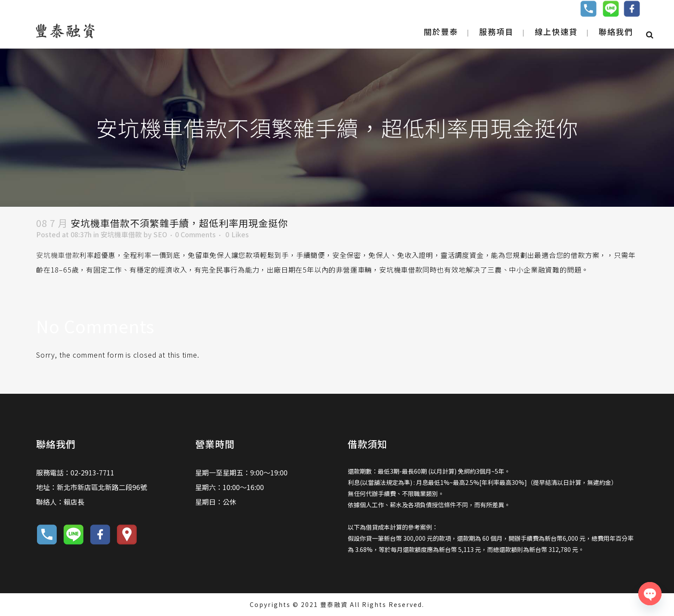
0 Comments (195, 234)
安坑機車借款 (121, 234)
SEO (160, 234)
